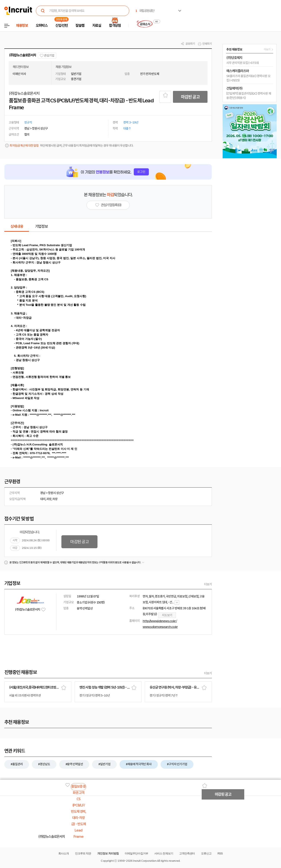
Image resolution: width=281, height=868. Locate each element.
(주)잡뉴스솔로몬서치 (23, 55)
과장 (49, 499)
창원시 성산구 (56, 493)
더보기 (208, 584)
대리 (43, 499)
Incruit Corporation (145, 861)
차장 (55, 499)
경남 (43, 493)
